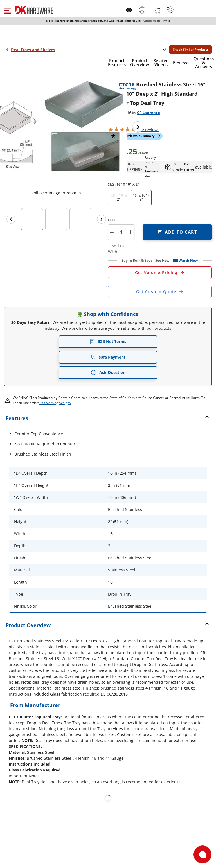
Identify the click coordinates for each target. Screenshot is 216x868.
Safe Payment (108, 357)
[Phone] (170, 10)
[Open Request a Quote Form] (160, 273)
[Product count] (121, 232)
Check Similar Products (191, 49)
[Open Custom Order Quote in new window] (160, 292)
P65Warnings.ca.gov (55, 403)
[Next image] (138, 127)
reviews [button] (148, 130)
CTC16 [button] (127, 84)
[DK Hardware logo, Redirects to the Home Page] (34, 10)
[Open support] (202, 854)
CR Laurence (148, 113)
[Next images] (102, 219)
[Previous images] (11, 219)
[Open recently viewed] (129, 10)
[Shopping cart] (157, 10)
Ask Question (108, 373)
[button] (7, 10)
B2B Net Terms (108, 341)
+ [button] (130, 232)
